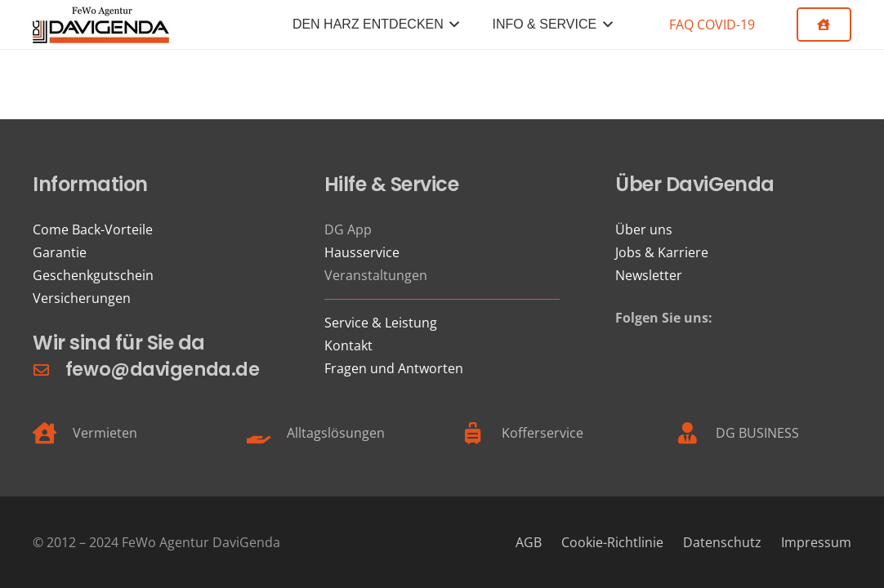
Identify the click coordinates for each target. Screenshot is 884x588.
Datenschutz (722, 542)
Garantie (60, 252)
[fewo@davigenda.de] (49, 370)
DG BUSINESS (757, 433)
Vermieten (105, 433)
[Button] (824, 24)
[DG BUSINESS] (696, 433)
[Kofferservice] (482, 433)
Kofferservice (542, 433)
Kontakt (348, 345)
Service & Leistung (381, 323)
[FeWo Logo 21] (101, 25)
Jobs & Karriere (662, 252)
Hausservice (362, 252)
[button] (452, 24)
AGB (529, 542)
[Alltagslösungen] (268, 433)
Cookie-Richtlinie (612, 542)
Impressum (816, 542)
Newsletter (649, 275)
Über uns (644, 229)
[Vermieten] (53, 433)
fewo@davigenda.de (162, 369)
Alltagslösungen (336, 433)
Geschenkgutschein (93, 275)
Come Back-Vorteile (93, 229)
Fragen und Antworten (394, 368)
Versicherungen (82, 298)
